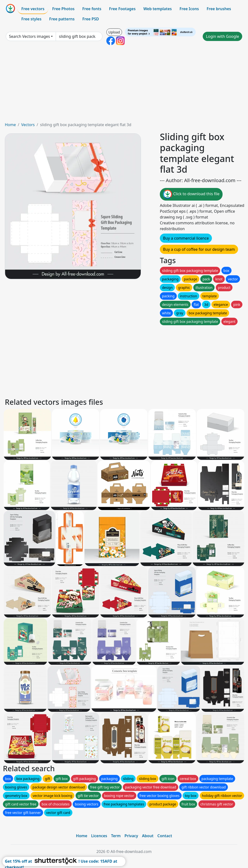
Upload (114, 32)
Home (10, 125)
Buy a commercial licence (186, 238)
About (148, 836)
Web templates (158, 9)
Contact (165, 836)
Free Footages (122, 9)
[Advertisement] (124, 85)
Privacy (131, 836)
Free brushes (219, 9)
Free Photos (63, 9)
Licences (99, 836)
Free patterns (62, 19)
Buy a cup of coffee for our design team (199, 249)
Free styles (31, 19)
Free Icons (189, 9)
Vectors (28, 125)
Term (116, 836)
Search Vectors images (29, 36)
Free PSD (91, 19)
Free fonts (92, 9)
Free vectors (33, 9)
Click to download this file (191, 194)
